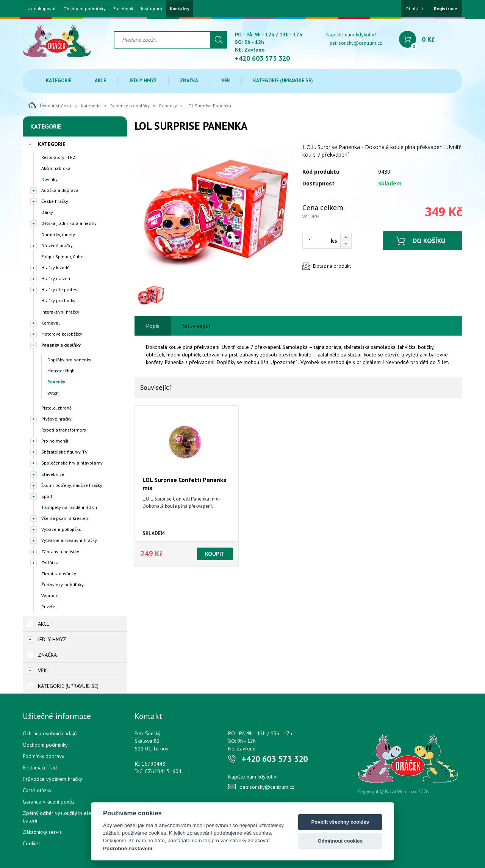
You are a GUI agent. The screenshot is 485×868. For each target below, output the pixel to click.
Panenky (168, 106)
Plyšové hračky (56, 419)
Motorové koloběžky (62, 334)
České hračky (55, 201)
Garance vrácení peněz (49, 802)
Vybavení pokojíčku (61, 529)
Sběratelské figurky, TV (64, 452)
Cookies (32, 843)
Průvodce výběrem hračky (52, 779)
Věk (226, 81)
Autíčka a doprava (60, 190)
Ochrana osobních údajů (50, 733)
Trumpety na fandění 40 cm (70, 507)
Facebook (123, 9)
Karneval (51, 323)
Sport (47, 496)
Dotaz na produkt (332, 266)
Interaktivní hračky (60, 312)
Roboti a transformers (64, 430)
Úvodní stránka (50, 105)
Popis (153, 326)
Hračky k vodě (55, 268)
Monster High (61, 371)
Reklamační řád (40, 768)
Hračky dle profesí (60, 290)
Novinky (49, 179)
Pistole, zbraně (56, 408)
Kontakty (180, 9)
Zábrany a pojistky (60, 552)
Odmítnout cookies (340, 841)
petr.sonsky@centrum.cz (356, 43)
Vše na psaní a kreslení (66, 518)
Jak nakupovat (41, 9)
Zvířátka (50, 563)
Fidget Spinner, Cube (62, 257)
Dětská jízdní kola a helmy (69, 223)
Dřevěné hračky (57, 246)
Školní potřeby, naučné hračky (72, 485)
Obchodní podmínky (84, 9)
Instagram (152, 9)
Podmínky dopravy (44, 756)
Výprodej (50, 596)
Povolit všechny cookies (340, 822)
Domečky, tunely (58, 235)
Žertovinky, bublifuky (63, 585)
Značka (189, 81)
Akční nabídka (56, 168)
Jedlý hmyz (143, 81)
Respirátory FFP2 (58, 157)
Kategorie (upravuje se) (283, 81)
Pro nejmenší (55, 441)
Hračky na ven (56, 279)
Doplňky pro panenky (69, 360)
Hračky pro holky (58, 301)
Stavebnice (53, 474)
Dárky (47, 212)
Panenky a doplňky (130, 106)
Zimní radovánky (59, 574)
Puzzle (48, 607)
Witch (53, 393)
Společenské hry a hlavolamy (72, 463)
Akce (100, 81)
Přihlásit (415, 9)
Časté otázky (37, 790)
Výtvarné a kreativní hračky (69, 540)
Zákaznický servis (42, 832)
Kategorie (59, 81)
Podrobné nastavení (128, 848)
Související (197, 326)
